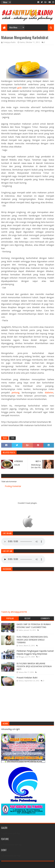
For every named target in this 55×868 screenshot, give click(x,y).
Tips (12, 438)
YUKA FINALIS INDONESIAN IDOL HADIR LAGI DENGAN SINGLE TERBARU (32, 640)
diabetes (49, 393)
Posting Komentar (13, 486)
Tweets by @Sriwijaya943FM (14, 612)
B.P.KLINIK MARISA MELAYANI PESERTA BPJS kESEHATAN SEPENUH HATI (34, 666)
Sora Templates (23, 865)
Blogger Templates (40, 865)
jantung (15, 393)
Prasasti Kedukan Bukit (27, 678)
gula (19, 88)
